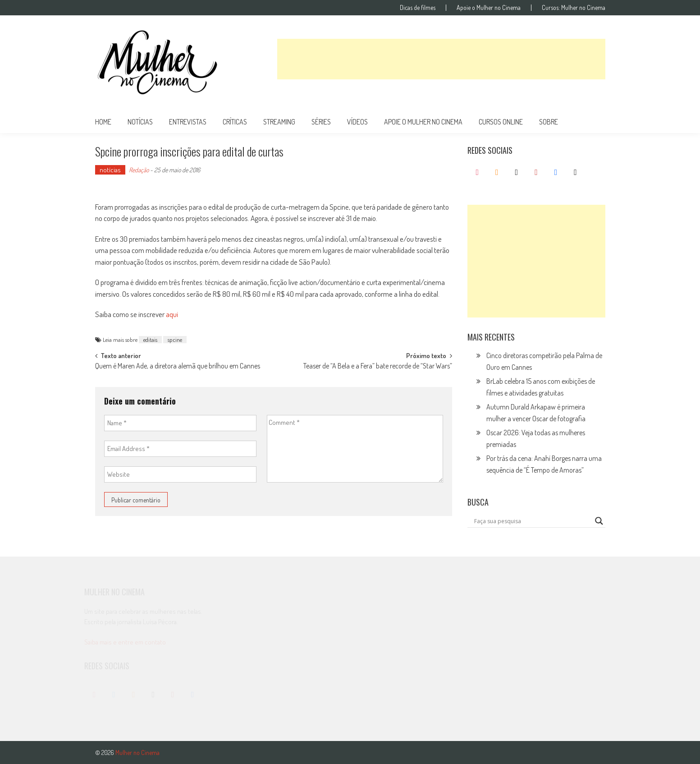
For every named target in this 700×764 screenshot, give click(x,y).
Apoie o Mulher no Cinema (489, 8)
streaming (279, 122)
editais (150, 340)
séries (321, 122)
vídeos (357, 122)
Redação (139, 170)
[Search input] (532, 521)
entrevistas (188, 122)
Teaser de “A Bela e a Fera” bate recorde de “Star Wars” (378, 367)
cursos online (501, 122)
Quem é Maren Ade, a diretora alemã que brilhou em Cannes (178, 367)
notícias (140, 122)
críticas (235, 122)
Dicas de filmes (418, 8)
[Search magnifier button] (599, 521)
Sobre (549, 122)
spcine (175, 340)
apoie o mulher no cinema (423, 122)
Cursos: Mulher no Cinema (574, 8)
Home (103, 122)
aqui (172, 314)
